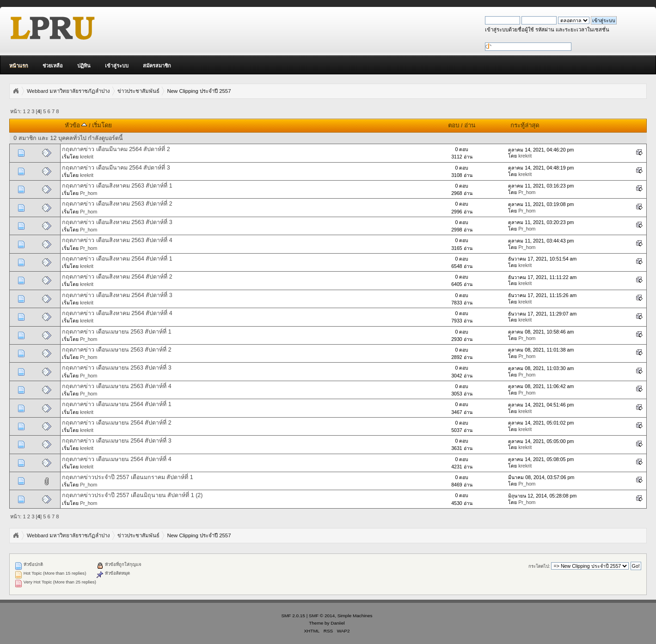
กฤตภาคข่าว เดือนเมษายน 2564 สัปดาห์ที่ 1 (117, 404)
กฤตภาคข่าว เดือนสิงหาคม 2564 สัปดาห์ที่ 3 (117, 295)
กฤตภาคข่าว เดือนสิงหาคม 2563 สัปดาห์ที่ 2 (117, 204)
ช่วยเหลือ (53, 66)
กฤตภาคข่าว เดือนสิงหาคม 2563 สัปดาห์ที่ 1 (117, 186)
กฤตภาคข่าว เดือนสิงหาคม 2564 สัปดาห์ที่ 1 (117, 259)
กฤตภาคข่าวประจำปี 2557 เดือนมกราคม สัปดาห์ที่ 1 (128, 477)
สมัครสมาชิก (157, 66)
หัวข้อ (76, 125)
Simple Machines (355, 616)
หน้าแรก (19, 66)
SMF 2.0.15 (293, 616)
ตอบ (454, 125)
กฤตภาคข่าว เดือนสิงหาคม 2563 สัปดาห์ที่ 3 (117, 222)
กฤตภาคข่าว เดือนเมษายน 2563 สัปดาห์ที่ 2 (117, 350)
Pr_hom (89, 193)
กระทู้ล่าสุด (525, 125)
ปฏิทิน (84, 66)
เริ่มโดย (102, 125)
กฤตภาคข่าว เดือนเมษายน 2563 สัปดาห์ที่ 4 (117, 386)
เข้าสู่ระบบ (117, 66)
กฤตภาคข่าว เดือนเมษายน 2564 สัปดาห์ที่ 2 (117, 423)
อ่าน (470, 125)
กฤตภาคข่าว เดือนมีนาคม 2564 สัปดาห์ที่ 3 (116, 168)
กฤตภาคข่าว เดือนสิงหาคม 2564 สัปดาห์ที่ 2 (117, 277)
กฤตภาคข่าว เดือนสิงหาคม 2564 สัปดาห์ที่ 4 (117, 313)
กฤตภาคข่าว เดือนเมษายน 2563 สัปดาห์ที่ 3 (117, 368)
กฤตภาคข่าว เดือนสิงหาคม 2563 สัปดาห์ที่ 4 (117, 240)
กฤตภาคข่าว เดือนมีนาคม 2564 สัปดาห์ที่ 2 (116, 149)
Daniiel (337, 623)
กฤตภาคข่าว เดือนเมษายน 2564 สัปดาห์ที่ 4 (117, 459)
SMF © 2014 (322, 616)
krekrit (87, 157)
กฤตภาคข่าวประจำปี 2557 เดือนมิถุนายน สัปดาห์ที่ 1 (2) (132, 495)
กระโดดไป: (539, 566)
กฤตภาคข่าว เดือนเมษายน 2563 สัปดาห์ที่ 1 (117, 332)
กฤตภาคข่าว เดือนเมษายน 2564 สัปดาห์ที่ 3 (117, 441)
